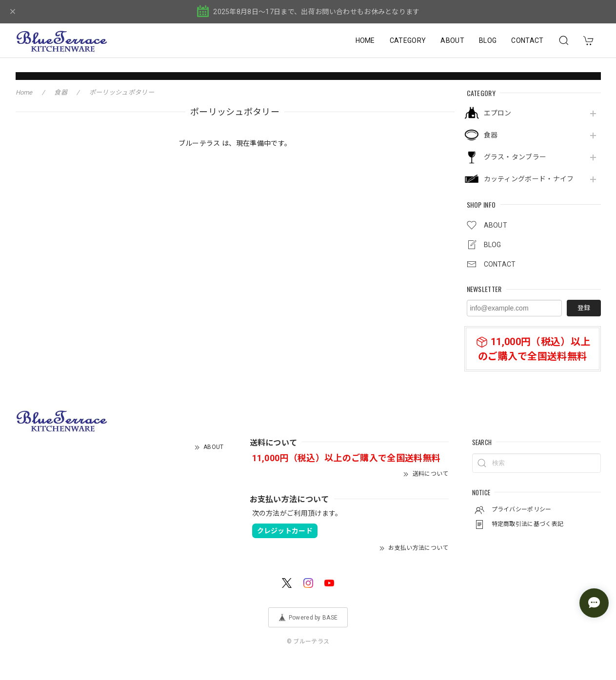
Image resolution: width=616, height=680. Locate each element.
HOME (365, 40)
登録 (584, 308)
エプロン (498, 113)
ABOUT (452, 40)
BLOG (488, 40)
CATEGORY (408, 40)
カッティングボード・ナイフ (529, 179)
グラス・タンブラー (515, 157)
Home (24, 92)
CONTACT (527, 40)
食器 (491, 135)
